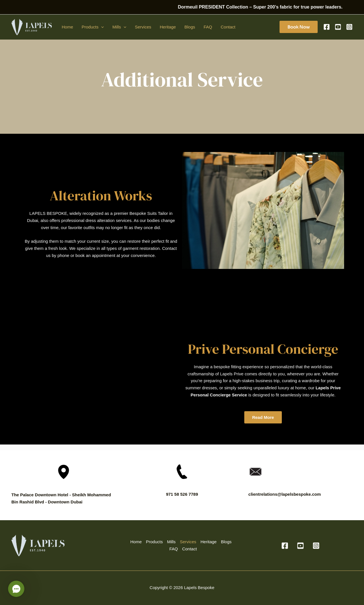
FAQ (208, 27)
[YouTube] (338, 27)
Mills (119, 27)
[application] (101, 27)
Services (143, 27)
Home (67, 27)
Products (93, 27)
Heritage (168, 27)
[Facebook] (327, 27)
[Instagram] (349, 27)
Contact (228, 27)
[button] (299, 27)
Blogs (190, 27)
